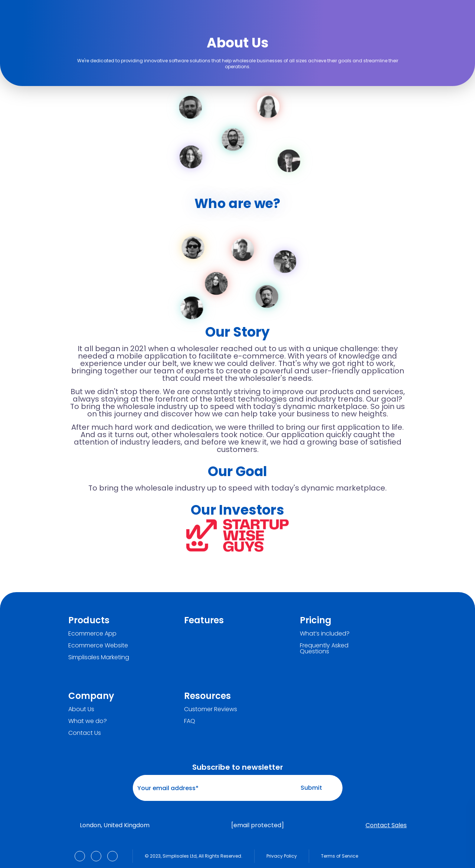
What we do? (88, 721)
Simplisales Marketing (99, 657)
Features (204, 620)
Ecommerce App (92, 634)
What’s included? (325, 634)
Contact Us (85, 733)
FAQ (190, 721)
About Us (81, 709)
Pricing (316, 620)
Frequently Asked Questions (324, 648)
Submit (319, 788)
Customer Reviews (211, 709)
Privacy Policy (282, 856)
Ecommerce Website (98, 646)
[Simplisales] (106, 12)
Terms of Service (340, 856)
